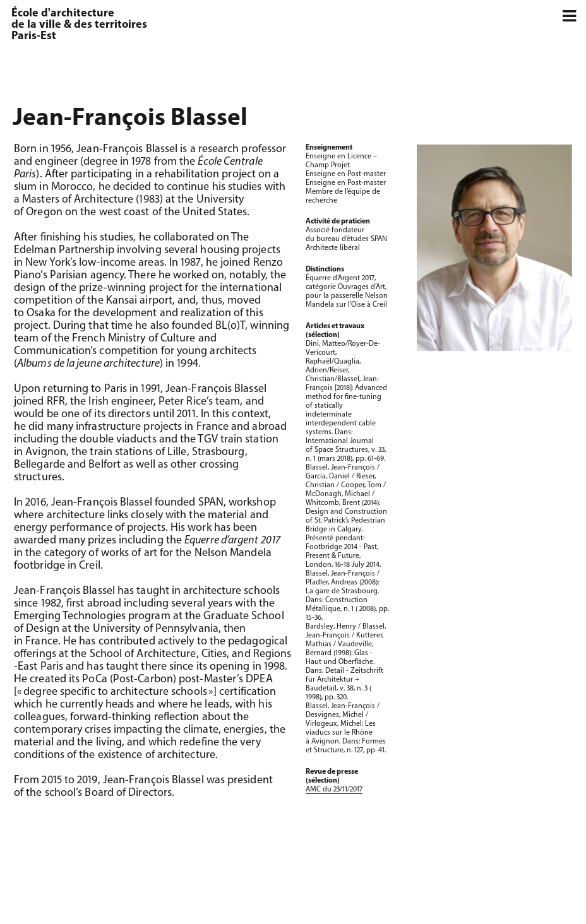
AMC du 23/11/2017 (334, 790)
